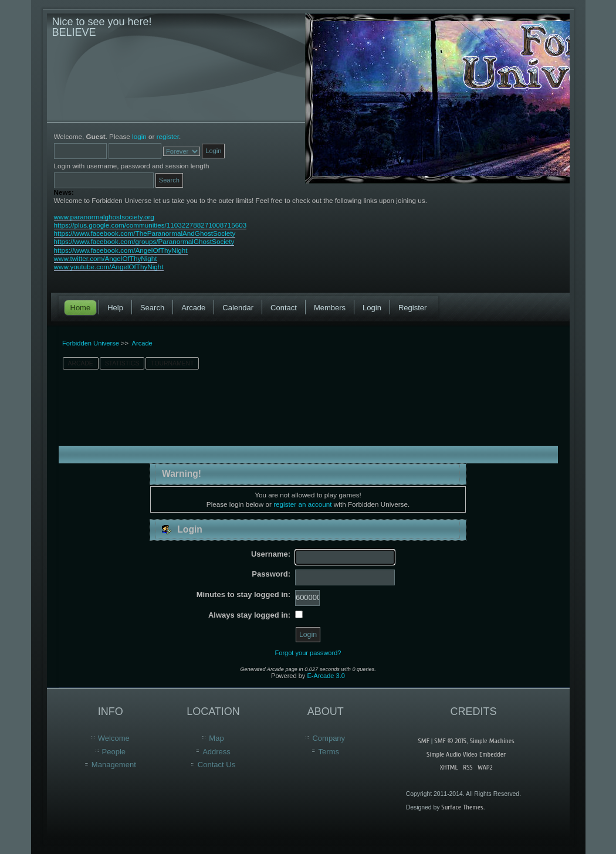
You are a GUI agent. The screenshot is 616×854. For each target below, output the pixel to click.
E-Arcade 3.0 (326, 676)
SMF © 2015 (450, 741)
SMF (423, 741)
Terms (329, 752)
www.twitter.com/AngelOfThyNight (106, 258)
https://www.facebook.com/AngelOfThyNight (121, 250)
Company (329, 738)
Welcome (114, 738)
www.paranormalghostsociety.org (104, 217)
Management (114, 765)
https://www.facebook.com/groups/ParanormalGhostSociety (144, 241)
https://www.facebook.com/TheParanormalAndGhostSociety (145, 233)
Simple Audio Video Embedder (466, 754)
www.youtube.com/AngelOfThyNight (109, 267)
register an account (302, 504)
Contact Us (216, 765)
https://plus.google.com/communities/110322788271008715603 (150, 225)
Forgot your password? (308, 653)
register (168, 136)
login (139, 136)
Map (216, 738)
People (114, 752)
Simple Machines (492, 741)
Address (216, 752)
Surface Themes (462, 807)
